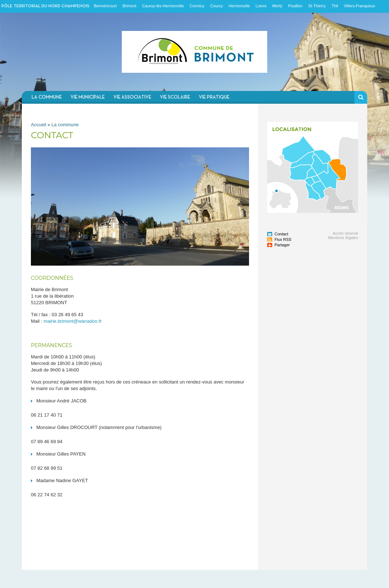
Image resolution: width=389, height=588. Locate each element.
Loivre (261, 6)
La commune (47, 97)
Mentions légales (343, 238)
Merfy (277, 6)
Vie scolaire (175, 97)
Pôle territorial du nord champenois (45, 6)
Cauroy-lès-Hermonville (163, 6)
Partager (282, 245)
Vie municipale (88, 97)
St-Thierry (317, 6)
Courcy (216, 6)
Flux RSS (283, 239)
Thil (335, 6)
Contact (281, 234)
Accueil (39, 125)
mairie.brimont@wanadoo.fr (73, 321)
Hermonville (239, 6)
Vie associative (132, 97)
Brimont (129, 6)
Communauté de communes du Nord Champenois (194, 52)
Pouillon (295, 6)
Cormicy (197, 6)
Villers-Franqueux (360, 6)
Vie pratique (214, 97)
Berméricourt (105, 6)
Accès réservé (345, 233)
